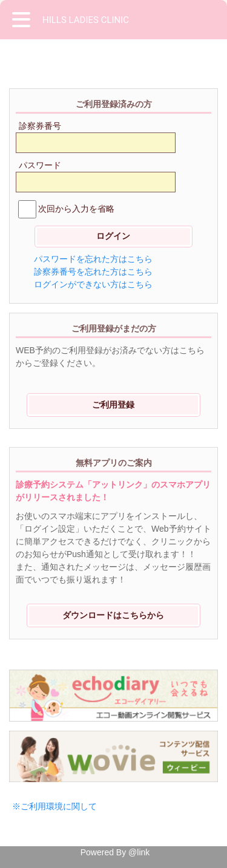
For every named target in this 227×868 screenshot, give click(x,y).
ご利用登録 (113, 405)
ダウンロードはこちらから (113, 615)
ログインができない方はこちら (93, 284)
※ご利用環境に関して (54, 806)
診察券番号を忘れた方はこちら (93, 272)
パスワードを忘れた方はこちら (93, 259)
